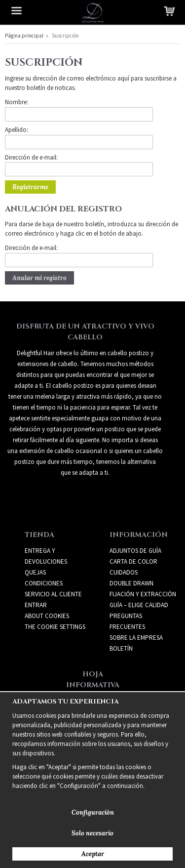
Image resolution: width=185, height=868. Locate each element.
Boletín (121, 648)
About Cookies (47, 616)
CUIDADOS (124, 572)
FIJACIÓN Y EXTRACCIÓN (143, 594)
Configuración (93, 812)
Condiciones (44, 583)
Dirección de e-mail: (31, 157)
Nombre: (17, 102)
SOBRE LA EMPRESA (136, 638)
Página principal (24, 36)
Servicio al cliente (53, 594)
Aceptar (93, 854)
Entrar (36, 605)
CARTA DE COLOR (133, 561)
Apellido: (17, 130)
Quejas (35, 572)
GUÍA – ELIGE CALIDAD (139, 605)
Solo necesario (92, 833)
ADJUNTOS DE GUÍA (135, 551)
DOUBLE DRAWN (131, 583)
